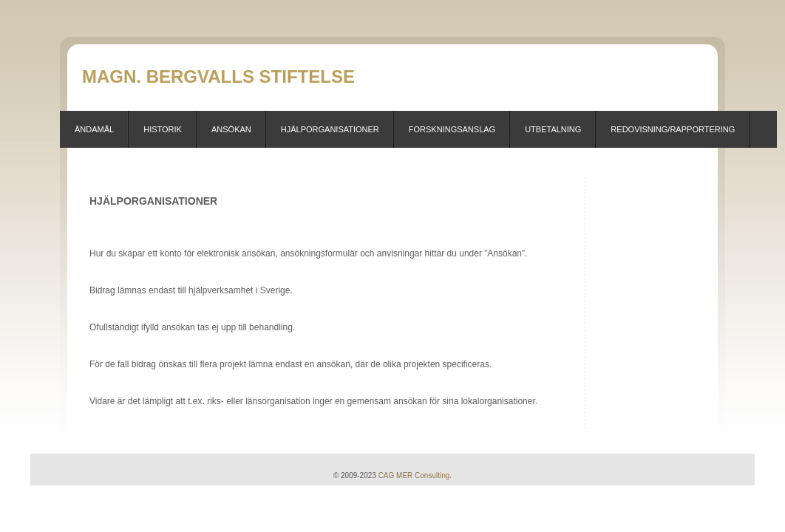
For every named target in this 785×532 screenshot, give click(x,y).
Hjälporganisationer (330, 129)
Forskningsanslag (452, 129)
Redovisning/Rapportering (673, 129)
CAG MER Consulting (414, 475)
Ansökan (231, 129)
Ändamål (94, 129)
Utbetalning (553, 129)
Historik (163, 129)
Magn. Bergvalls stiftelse (218, 76)
